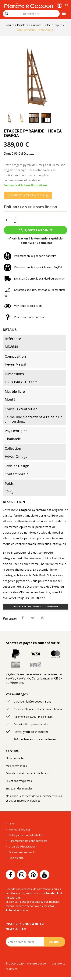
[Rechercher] (7, 14)
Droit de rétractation (22, 846)
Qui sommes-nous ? (21, 852)
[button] (66, 5)
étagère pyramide (32, 510)
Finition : (30, 207)
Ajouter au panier (38, 230)
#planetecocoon (17, 910)
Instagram (13, 897)
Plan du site (16, 858)
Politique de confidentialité (26, 835)
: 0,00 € (66, 5)
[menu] (28, 195)
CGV (11, 824)
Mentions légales (20, 829)
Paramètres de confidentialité (28, 841)
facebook (52, 893)
